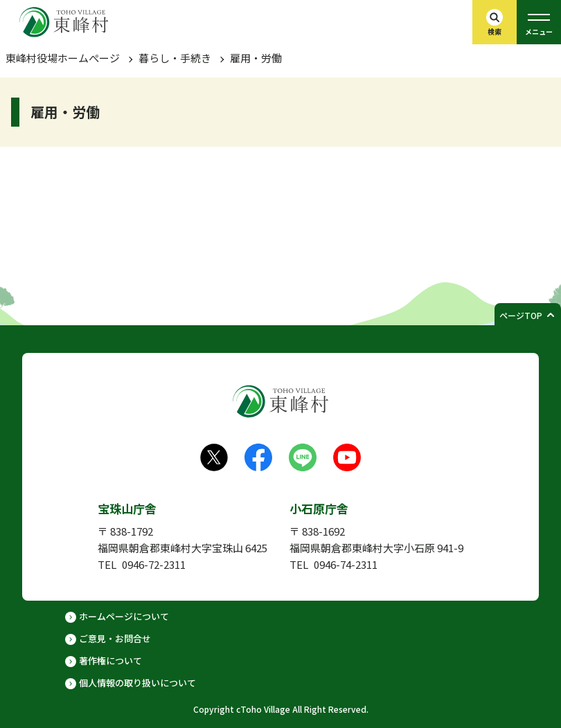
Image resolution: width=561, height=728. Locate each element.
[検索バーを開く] (495, 22)
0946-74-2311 (346, 564)
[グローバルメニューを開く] (539, 22)
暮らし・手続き (175, 58)
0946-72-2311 (154, 564)
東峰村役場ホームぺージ (63, 58)
